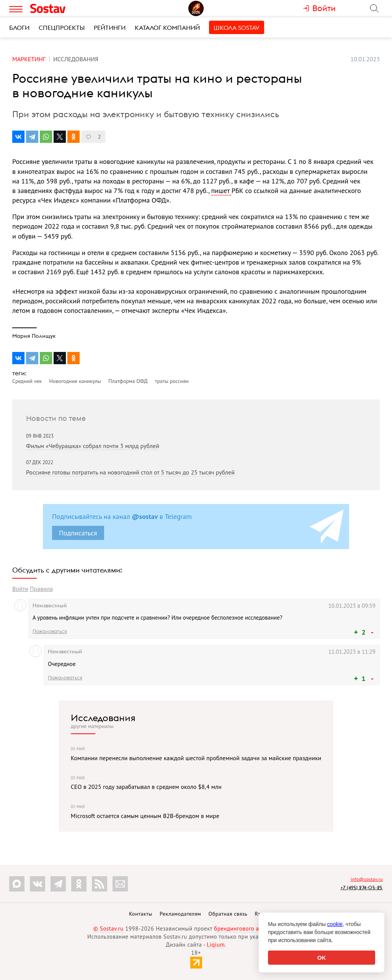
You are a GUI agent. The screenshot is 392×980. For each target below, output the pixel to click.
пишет (221, 191)
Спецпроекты (62, 28)
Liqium (216, 945)
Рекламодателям (180, 914)
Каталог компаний (167, 28)
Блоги (19, 28)
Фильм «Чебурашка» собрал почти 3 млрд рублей (93, 446)
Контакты (141, 914)
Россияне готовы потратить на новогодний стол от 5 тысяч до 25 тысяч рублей (130, 472)
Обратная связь (228, 914)
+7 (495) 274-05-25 (362, 888)
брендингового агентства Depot (256, 928)
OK (322, 958)
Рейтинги (110, 28)
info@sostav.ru (367, 879)
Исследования (103, 718)
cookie (335, 924)
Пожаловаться (50, 631)
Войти (20, 589)
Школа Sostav (237, 28)
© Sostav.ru (109, 928)
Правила (41, 589)
